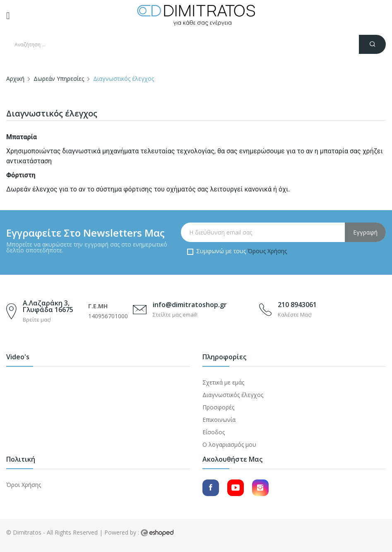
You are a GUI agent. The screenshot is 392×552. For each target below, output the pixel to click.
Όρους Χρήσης (267, 251)
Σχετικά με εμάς (223, 382)
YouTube (236, 488)
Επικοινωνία (219, 420)
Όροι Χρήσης (24, 485)
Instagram (260, 488)
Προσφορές (218, 407)
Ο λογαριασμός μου (229, 444)
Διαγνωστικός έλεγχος (233, 395)
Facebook (211, 488)
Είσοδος (214, 432)
